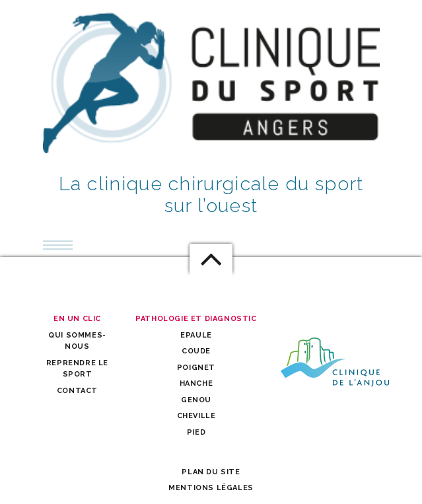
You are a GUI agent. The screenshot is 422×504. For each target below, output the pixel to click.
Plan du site (211, 472)
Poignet (196, 368)
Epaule (196, 335)
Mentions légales (211, 488)
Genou (196, 400)
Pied (196, 432)
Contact (77, 391)
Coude (196, 351)
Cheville (196, 416)
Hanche (196, 383)
